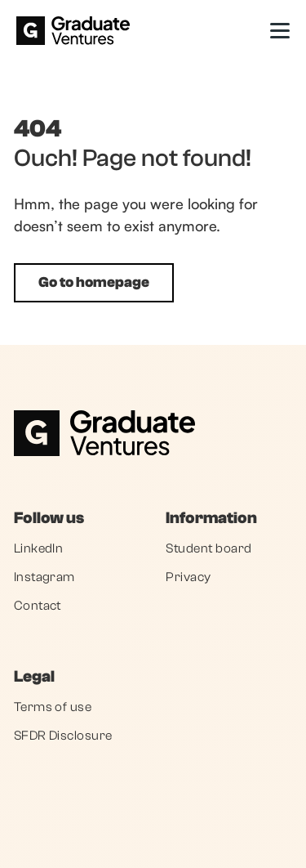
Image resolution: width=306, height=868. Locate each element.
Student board (208, 548)
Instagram (44, 577)
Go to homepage (94, 282)
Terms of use (53, 707)
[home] (73, 31)
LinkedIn (39, 548)
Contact (38, 606)
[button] (280, 31)
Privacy (188, 577)
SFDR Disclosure (63, 736)
